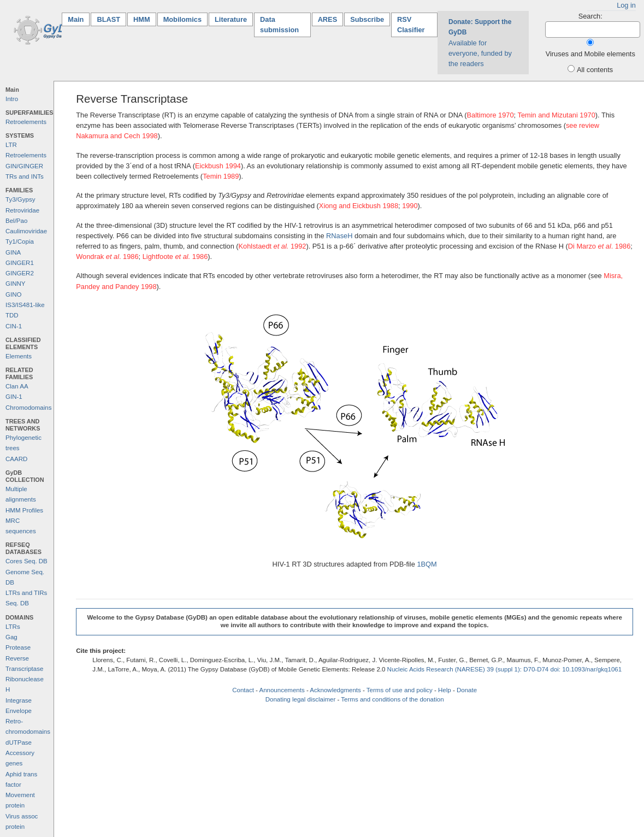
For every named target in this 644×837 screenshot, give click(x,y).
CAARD (16, 459)
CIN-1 (14, 326)
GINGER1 (20, 263)
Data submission (279, 25)
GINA (13, 252)
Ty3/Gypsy (20, 199)
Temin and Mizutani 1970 (556, 115)
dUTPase (19, 742)
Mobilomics (182, 19)
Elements (19, 356)
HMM (142, 19)
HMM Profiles (24, 510)
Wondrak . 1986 (107, 257)
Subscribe (367, 19)
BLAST (108, 19)
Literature (231, 19)
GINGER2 (20, 273)
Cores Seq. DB (26, 561)
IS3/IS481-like (25, 305)
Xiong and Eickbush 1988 (359, 206)
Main (79, 19)
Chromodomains (28, 408)
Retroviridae (22, 210)
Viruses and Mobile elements (590, 54)
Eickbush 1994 (218, 166)
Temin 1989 (221, 176)
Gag (11, 637)
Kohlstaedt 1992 (273, 246)
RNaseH (339, 236)
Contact (243, 690)
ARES (328, 19)
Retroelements (26, 122)
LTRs (13, 627)
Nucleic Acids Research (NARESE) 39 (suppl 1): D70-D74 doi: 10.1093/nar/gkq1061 (505, 669)
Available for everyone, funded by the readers (480, 43)
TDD (12, 315)
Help (445, 690)
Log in (626, 5)
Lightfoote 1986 (175, 257)
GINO (13, 294)
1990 (410, 206)
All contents (595, 70)
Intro (12, 99)
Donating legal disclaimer (301, 699)
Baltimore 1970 (491, 115)
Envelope (19, 711)
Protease (18, 647)
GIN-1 (14, 397)
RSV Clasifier (411, 25)
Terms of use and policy (400, 690)
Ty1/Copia (20, 241)
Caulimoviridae (26, 231)
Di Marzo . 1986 (599, 246)
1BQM (427, 564)
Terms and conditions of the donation (392, 699)
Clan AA (17, 386)
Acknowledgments (335, 690)
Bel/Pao (16, 221)
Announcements (282, 690)
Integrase (19, 700)
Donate (467, 690)
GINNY (15, 284)
